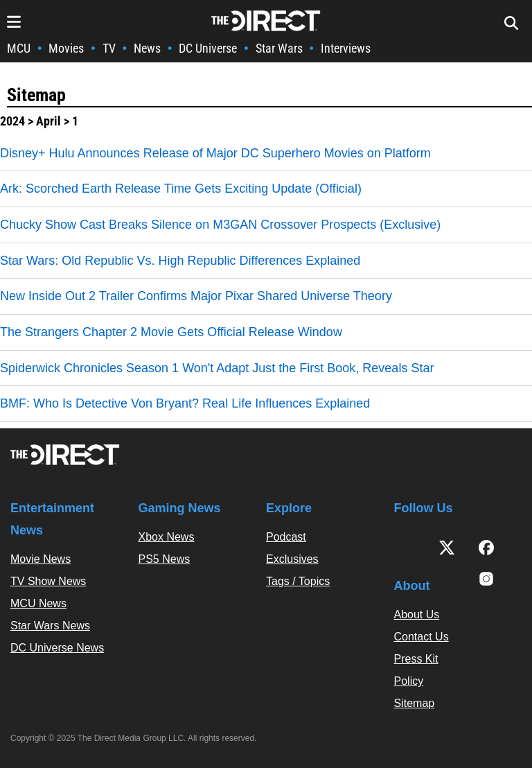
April (48, 121)
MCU (19, 48)
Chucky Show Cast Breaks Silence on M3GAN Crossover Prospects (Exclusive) (220, 225)
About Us (417, 614)
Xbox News (167, 537)
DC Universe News (57, 648)
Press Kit (416, 659)
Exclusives (292, 559)
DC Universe (208, 48)
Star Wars (279, 48)
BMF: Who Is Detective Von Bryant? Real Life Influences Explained (185, 403)
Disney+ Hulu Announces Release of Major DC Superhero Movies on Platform (215, 153)
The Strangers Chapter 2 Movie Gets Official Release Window (171, 332)
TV (109, 48)
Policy (409, 681)
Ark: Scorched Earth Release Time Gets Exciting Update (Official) (181, 189)
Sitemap (36, 95)
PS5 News (165, 559)
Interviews (346, 48)
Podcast (286, 537)
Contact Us (422, 637)
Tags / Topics (298, 581)
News (147, 48)
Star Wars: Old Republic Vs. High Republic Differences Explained (180, 261)
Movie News (41, 559)
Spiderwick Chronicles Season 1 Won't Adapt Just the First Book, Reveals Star (217, 368)
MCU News (38, 603)
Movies (66, 48)
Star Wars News (50, 626)
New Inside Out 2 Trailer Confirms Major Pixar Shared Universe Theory (196, 296)
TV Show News (48, 581)
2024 (12, 121)
